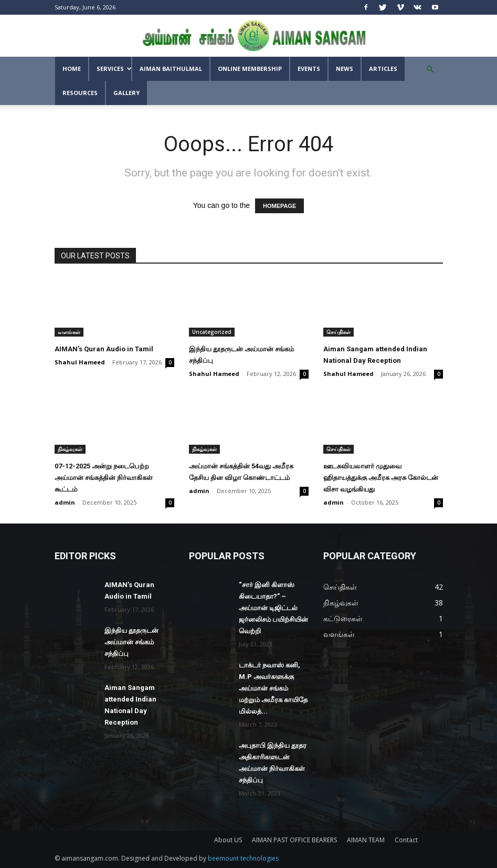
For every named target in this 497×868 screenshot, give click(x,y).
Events (309, 69)
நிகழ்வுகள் (70, 449)
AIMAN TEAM (366, 840)
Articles (383, 69)
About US (228, 840)
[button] (430, 70)
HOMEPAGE (279, 206)
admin (65, 502)
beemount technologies (243, 858)
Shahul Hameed (80, 362)
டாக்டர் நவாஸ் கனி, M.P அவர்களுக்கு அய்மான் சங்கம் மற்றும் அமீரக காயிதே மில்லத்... (273, 688)
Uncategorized (212, 332)
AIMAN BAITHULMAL (171, 69)
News (345, 69)
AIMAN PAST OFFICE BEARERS (294, 840)
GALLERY (126, 93)
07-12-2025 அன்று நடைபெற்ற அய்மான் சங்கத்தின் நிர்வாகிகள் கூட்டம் (104, 478)
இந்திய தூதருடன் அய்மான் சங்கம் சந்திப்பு (131, 642)
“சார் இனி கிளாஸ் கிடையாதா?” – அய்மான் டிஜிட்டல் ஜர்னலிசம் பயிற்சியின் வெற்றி (273, 608)
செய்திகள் (339, 332)
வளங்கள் (69, 332)
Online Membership (250, 69)
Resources (80, 93)
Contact (406, 840)
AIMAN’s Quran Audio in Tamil (104, 349)
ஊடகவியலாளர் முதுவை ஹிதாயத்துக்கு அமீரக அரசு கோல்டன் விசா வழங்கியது (381, 478)
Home (72, 69)
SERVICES (114, 69)
